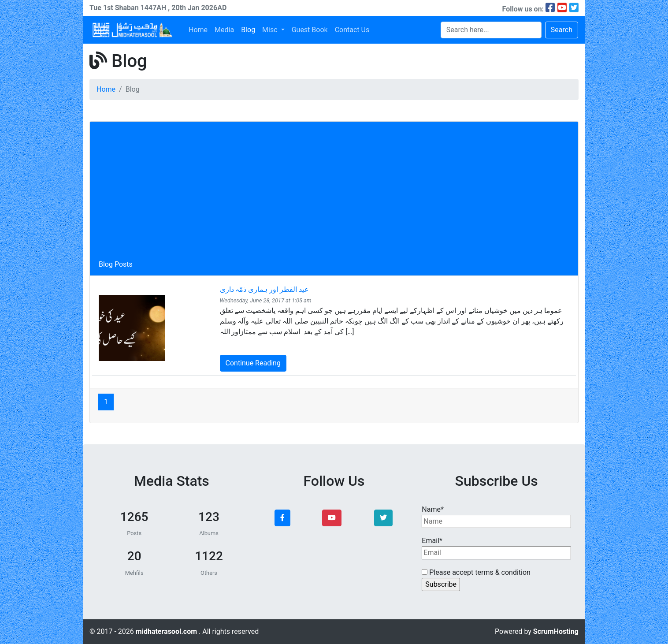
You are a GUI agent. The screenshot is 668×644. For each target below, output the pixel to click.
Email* (496, 548)
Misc (271, 30)
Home (198, 30)
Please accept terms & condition (476, 572)
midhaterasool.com (167, 631)
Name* (496, 517)
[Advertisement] (334, 193)
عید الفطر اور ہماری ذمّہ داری (265, 289)
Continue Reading (253, 363)
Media (224, 30)
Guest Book (310, 30)
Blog (248, 30)
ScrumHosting (556, 631)
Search (562, 30)
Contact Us (352, 30)
